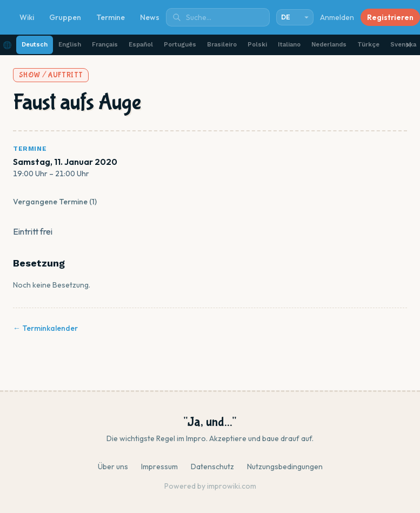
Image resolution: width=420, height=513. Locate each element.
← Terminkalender (45, 328)
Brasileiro (222, 45)
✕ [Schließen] (408, 45)
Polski (257, 45)
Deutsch (35, 45)
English (70, 45)
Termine (111, 17)
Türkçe (368, 45)
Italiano (289, 45)
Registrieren (390, 17)
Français (105, 45)
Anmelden (337, 17)
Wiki (27, 17)
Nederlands (329, 45)
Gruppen (65, 17)
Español (141, 45)
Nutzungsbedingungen (285, 467)
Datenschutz (212, 467)
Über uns (113, 467)
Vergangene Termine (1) (55, 202)
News (150, 17)
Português (180, 45)
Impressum (159, 467)
